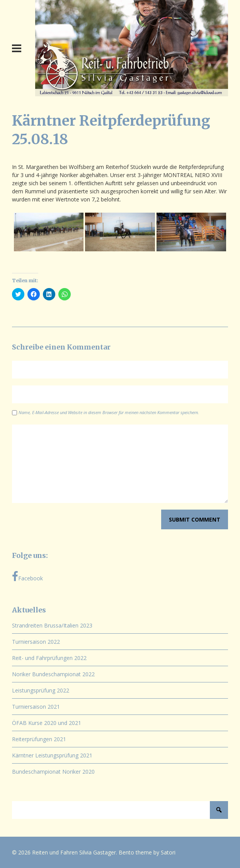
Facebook (27, 576)
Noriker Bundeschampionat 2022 (53, 674)
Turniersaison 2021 (36, 707)
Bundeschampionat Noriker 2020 (53, 772)
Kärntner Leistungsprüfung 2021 (52, 755)
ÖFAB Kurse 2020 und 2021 (47, 723)
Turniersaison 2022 (36, 642)
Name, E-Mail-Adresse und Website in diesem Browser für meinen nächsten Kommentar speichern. (109, 412)
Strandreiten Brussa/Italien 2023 (52, 625)
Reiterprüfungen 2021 (39, 739)
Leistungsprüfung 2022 (41, 690)
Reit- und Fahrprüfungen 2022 (49, 658)
